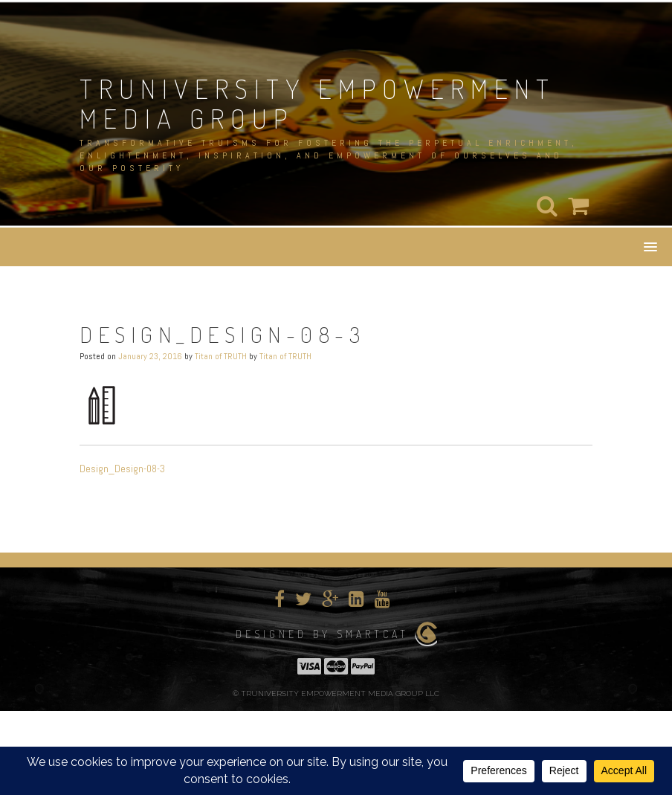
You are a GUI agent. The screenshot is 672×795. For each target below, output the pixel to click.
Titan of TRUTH (221, 356)
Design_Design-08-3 (122, 469)
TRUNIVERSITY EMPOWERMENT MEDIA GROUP (317, 103)
